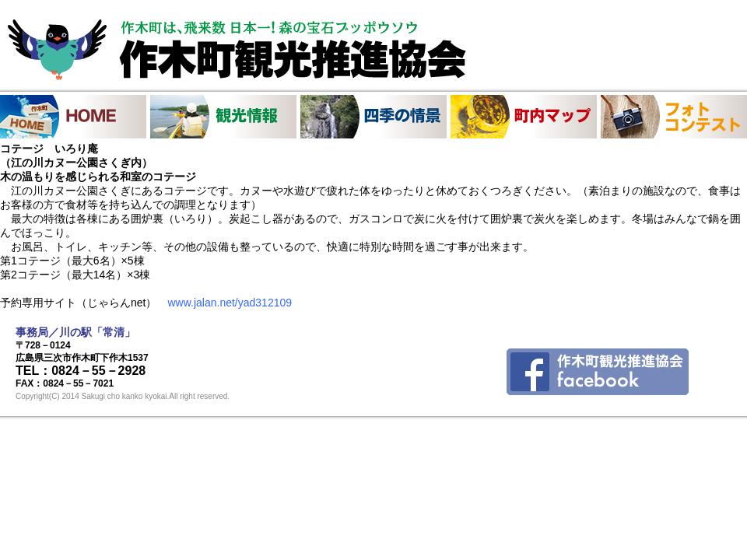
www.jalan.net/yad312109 (230, 303)
